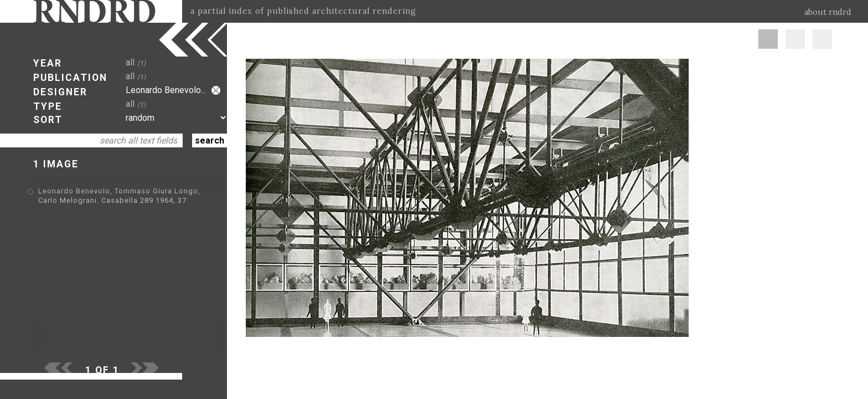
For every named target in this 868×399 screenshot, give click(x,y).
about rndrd (828, 12)
